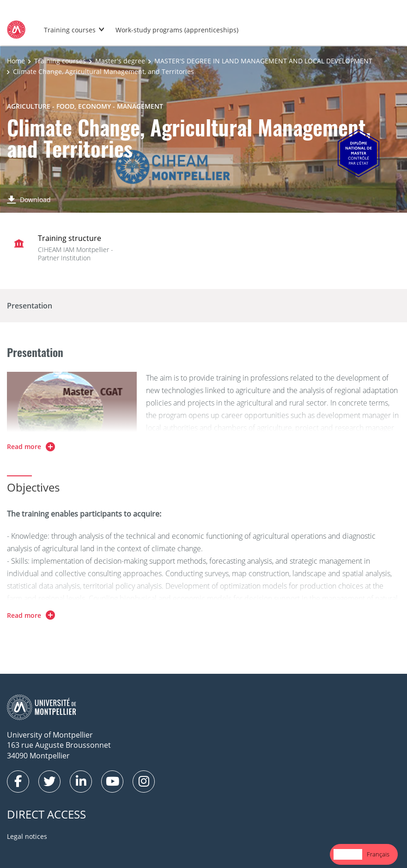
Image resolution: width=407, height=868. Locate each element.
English (348, 854)
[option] (378, 854)
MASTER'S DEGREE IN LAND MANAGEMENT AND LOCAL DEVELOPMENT (263, 61)
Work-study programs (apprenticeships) (177, 30)
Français (378, 854)
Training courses (70, 30)
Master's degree (120, 61)
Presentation (30, 306)
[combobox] (348, 854)
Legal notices (27, 836)
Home (16, 61)
